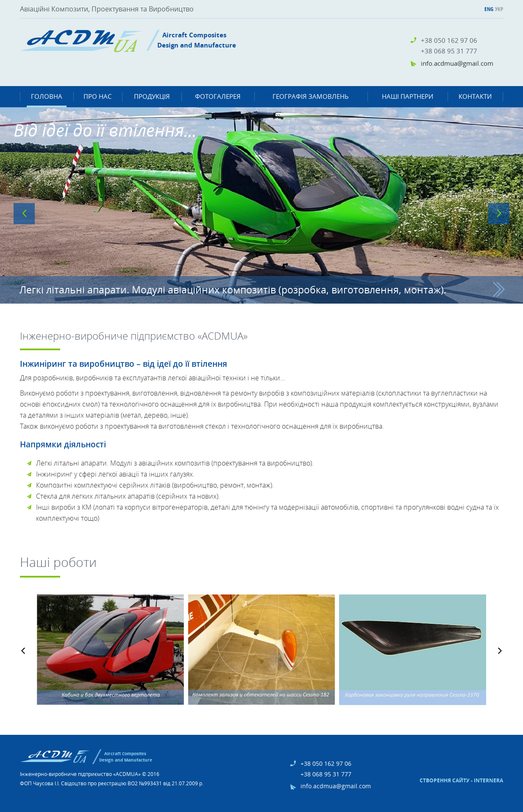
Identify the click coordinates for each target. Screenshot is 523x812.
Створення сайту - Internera (461, 780)
